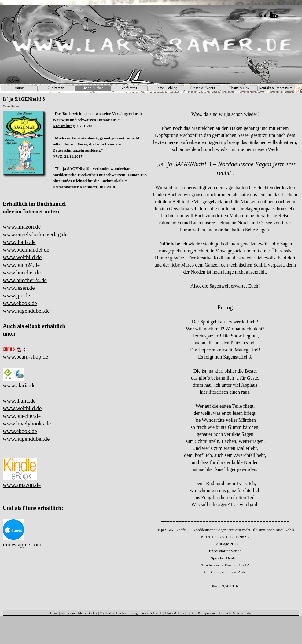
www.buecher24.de (25, 280)
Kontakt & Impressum (202, 613)
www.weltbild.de (22, 257)
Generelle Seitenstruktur (235, 613)
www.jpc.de (16, 295)
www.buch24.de (21, 265)
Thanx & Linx (174, 613)
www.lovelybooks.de (27, 423)
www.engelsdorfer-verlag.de (35, 234)
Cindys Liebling (127, 613)
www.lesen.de (19, 288)
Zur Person (68, 613)
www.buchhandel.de (26, 250)
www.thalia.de (19, 242)
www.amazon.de (22, 227)
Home (54, 613)
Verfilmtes (107, 613)
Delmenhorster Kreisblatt (75, 187)
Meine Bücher (88, 613)
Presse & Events (151, 613)
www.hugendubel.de (26, 311)
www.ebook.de (20, 303)
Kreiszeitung (64, 126)
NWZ (57, 156)
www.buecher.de (22, 272)
